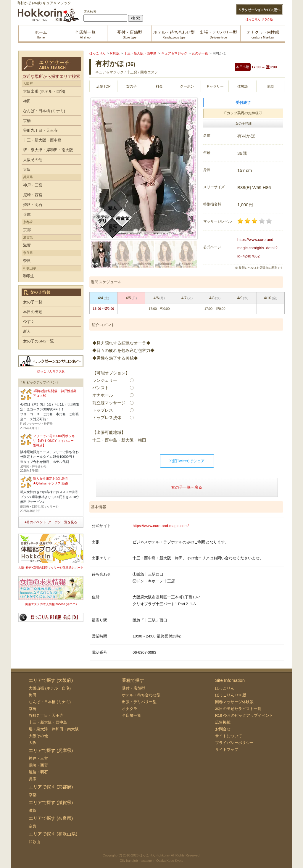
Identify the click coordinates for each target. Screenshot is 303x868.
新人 (27, 331)
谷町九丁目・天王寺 (40, 130)
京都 (27, 230)
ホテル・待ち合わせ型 (141, 695)
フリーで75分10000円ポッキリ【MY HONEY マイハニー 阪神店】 (54, 441)
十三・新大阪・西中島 (42, 140)
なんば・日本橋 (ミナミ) (44, 111)
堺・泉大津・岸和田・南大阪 (48, 150)
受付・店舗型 (133, 688)
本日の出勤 (33, 312)
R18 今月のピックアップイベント (244, 715)
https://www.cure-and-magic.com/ (161, 526)
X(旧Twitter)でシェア (187, 461)
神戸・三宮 (33, 185)
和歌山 (29, 276)
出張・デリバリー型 (139, 702)
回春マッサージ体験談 (234, 702)
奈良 (27, 261)
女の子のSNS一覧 (38, 341)
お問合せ (223, 729)
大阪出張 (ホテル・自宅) (44, 91)
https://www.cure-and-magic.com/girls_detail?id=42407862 (257, 248)
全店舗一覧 (132, 715)
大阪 (27, 169)
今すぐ (29, 322)
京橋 (27, 121)
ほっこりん (225, 688)
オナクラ (130, 709)
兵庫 (27, 214)
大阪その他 (33, 160)
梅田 (27, 101)
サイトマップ (227, 749)
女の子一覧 (33, 302)
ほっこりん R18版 (231, 695)
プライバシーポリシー (234, 743)
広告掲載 (223, 722)
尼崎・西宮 (33, 195)
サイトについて (229, 736)
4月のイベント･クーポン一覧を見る (51, 522)
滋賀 (27, 245)
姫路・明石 (33, 205)
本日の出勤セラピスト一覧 (238, 709)
